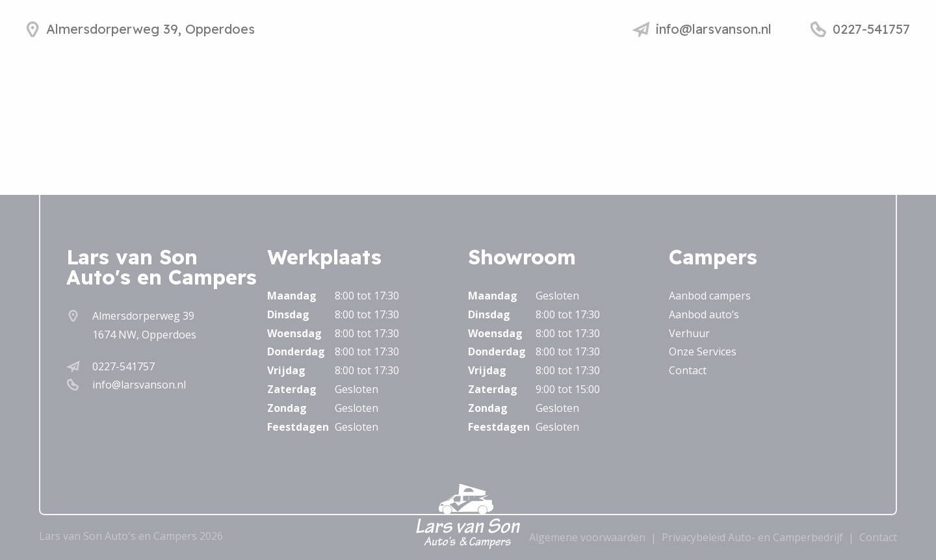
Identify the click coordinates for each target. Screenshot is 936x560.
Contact (688, 370)
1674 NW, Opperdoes (144, 335)
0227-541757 (123, 366)
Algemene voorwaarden (587, 537)
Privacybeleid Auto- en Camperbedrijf (752, 537)
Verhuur (689, 333)
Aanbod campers (710, 296)
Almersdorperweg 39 (143, 316)
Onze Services (703, 351)
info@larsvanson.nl (139, 385)
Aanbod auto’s (704, 314)
